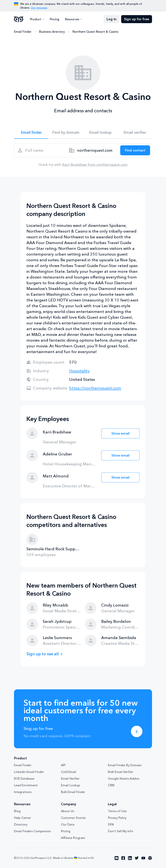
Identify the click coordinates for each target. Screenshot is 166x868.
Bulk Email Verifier (121, 772)
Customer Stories (73, 818)
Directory (21, 824)
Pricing (55, 19)
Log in (111, 19)
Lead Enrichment (26, 785)
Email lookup (100, 132)
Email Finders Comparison (32, 831)
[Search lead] (135, 150)
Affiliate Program (73, 838)
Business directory (52, 32)
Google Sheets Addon (124, 778)
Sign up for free (137, 19)
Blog (17, 811)
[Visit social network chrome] (150, 858)
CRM (111, 785)
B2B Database (24, 778)
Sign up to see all (43, 654)
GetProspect (19, 19)
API (63, 765)
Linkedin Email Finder (29, 772)
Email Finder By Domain (125, 765)
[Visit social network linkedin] (130, 858)
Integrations (23, 792)
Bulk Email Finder (73, 792)
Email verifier (135, 132)
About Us (68, 811)
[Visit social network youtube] (143, 858)
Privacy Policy (117, 818)
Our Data (68, 824)
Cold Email (69, 772)
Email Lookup (70, 785)
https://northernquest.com (95, 388)
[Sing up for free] (137, 731)
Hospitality (79, 371)
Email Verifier (70, 778)
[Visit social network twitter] (137, 858)
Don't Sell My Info (121, 831)
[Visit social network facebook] (123, 858)
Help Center (23, 818)
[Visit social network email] (117, 858)
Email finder (31, 132)
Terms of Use (117, 811)
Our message (39, 8)
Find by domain (66, 132)
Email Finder (23, 32)
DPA (111, 824)
